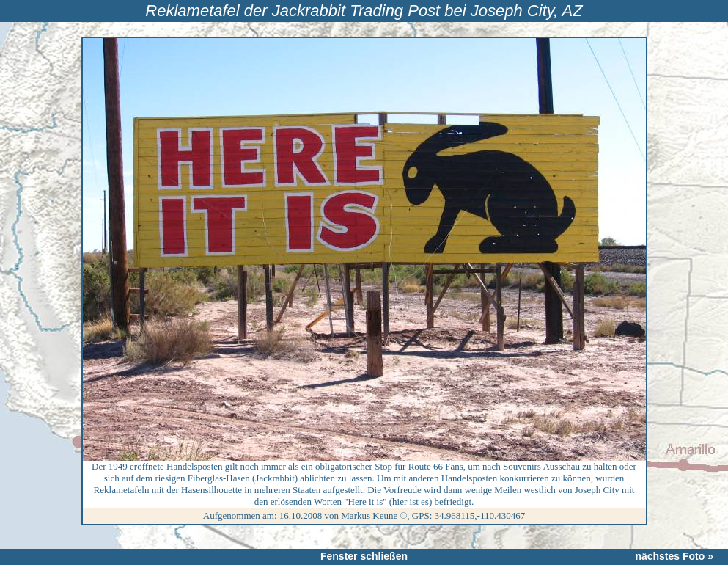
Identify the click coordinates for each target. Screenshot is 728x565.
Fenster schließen (364, 556)
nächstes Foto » (674, 556)
